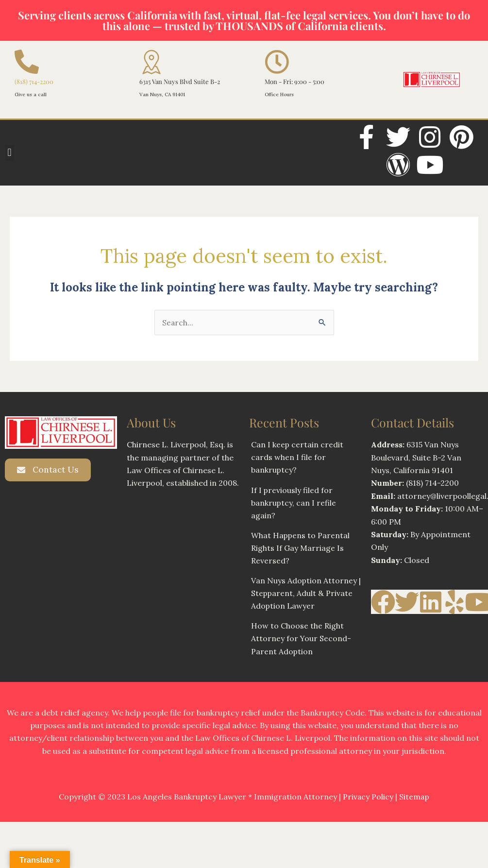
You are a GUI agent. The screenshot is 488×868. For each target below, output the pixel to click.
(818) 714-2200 (34, 81)
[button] (9, 153)
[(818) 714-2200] (27, 62)
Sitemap (414, 799)
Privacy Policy (368, 799)
